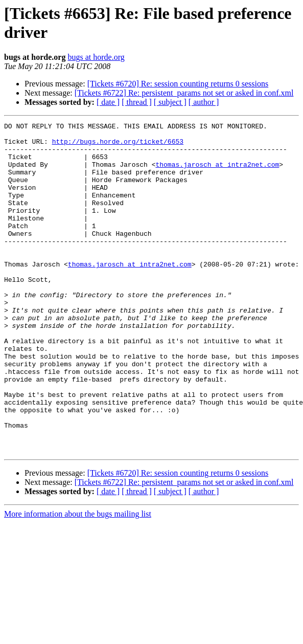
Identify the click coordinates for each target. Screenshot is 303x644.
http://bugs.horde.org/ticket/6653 (118, 146)
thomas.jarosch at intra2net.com (217, 173)
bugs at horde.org (96, 57)
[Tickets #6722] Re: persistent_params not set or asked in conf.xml (184, 93)
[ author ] (204, 102)
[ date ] (108, 102)
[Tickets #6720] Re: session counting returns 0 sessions (178, 84)
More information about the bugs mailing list (78, 580)
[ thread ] (137, 102)
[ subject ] (170, 102)
